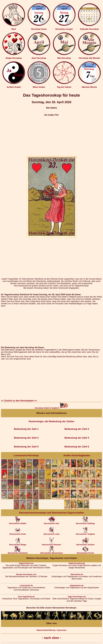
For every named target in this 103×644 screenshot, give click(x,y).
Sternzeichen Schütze (85, 544)
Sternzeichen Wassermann (51, 552)
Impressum (62, 630)
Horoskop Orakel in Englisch (51, 408)
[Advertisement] (51, 136)
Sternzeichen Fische (85, 552)
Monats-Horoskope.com (26, 574)
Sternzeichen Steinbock (18, 552)
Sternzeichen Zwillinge (85, 523)
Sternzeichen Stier (51, 523)
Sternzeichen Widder (18, 523)
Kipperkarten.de (77, 585)
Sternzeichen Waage (18, 544)
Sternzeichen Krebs (18, 533)
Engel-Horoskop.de (77, 563)
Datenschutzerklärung (46, 630)
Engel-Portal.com (26, 563)
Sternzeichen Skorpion (51, 544)
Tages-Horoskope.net (77, 597)
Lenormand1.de (26, 585)
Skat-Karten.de (77, 574)
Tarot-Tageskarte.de (26, 597)
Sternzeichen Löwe (52, 533)
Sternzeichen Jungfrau (85, 533)
